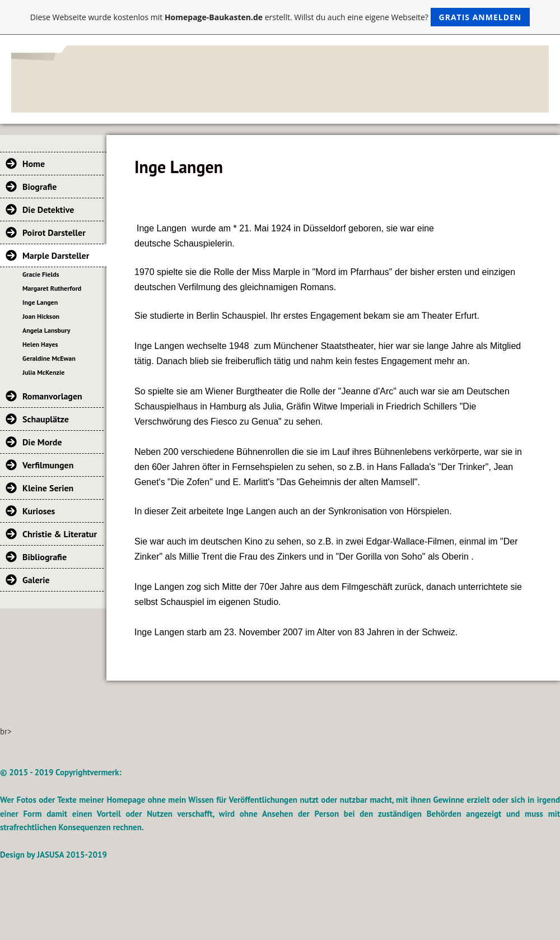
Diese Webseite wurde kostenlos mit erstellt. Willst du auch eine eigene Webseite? (280, 17)
